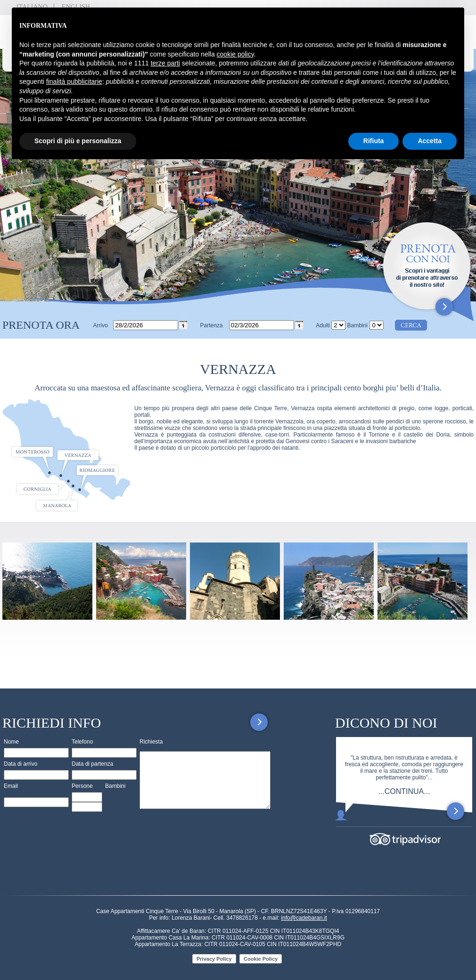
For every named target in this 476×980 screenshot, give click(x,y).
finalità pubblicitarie (74, 81)
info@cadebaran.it (304, 918)
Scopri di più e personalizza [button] (78, 141)
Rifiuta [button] (374, 141)
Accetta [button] (430, 141)
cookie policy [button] (235, 54)
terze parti (165, 63)
